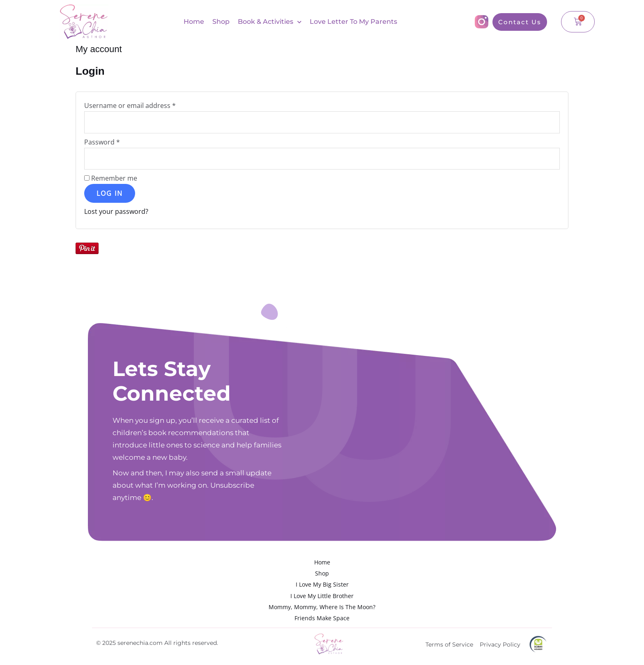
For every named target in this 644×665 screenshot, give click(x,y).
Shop (221, 22)
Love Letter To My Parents (353, 22)
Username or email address (144, 105)
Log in (110, 193)
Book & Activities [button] (270, 22)
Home (194, 22)
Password (116, 142)
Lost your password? (116, 211)
